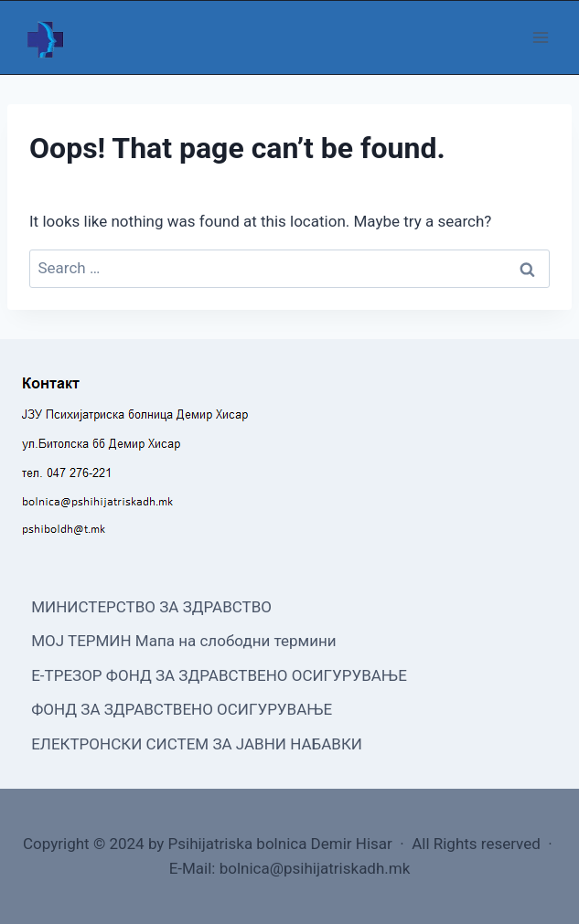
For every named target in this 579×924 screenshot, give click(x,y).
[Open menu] (540, 37)
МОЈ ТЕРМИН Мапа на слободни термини (183, 641)
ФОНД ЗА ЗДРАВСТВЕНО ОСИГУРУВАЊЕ (182, 709)
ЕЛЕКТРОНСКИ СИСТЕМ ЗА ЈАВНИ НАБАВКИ (197, 744)
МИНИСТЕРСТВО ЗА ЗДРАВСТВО (151, 607)
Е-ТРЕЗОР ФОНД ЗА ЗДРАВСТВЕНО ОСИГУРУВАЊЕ (219, 675)
